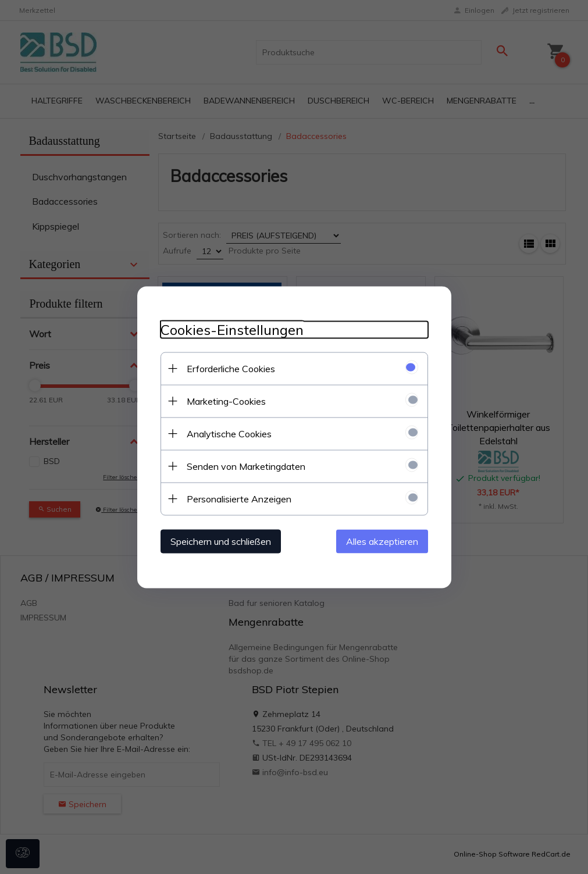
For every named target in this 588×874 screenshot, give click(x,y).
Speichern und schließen (221, 541)
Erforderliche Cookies (231, 368)
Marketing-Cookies (226, 401)
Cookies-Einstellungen (232, 329)
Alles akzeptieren (382, 541)
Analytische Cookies (229, 433)
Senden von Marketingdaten (246, 466)
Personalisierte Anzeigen (239, 498)
